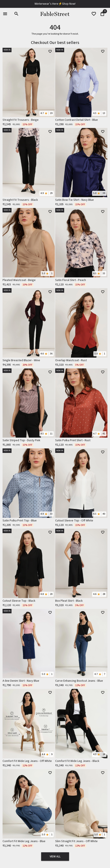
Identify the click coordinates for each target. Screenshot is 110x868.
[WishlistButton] (50, 51)
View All (55, 857)
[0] (102, 14)
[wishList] (94, 14)
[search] (16, 14)
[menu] (5, 14)
